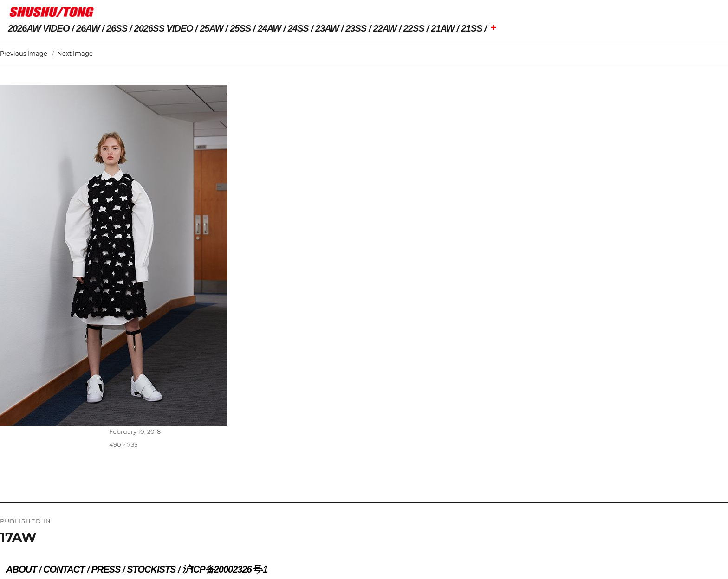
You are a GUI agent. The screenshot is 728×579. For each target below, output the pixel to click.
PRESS (106, 569)
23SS (356, 28)
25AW (211, 28)
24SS (298, 28)
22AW (385, 28)
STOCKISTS (151, 569)
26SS (117, 28)
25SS (240, 28)
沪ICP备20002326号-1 (225, 569)
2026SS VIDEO (164, 28)
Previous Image (24, 53)
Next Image (75, 53)
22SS (414, 28)
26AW (88, 28)
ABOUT (21, 569)
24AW (269, 28)
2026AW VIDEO (39, 28)
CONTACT (64, 569)
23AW (327, 28)
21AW (442, 28)
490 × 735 (123, 444)
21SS (471, 28)
